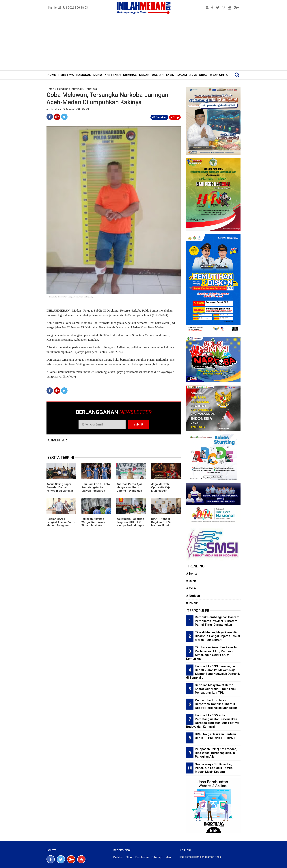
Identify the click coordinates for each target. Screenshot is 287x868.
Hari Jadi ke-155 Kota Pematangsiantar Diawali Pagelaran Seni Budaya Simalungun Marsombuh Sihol (96, 492)
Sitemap (157, 857)
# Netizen (193, 596)
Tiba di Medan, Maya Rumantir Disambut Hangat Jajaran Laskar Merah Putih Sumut (218, 636)
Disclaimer (142, 857)
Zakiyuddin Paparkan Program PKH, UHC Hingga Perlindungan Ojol (130, 524)
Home (50, 89)
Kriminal (77, 89)
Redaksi (118, 857)
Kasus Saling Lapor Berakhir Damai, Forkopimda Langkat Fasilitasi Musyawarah (61, 489)
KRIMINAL (130, 75)
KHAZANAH (113, 75)
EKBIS (170, 75)
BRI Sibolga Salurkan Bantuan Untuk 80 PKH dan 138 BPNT (215, 736)
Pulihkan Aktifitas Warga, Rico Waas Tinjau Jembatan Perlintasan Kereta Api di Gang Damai (96, 525)
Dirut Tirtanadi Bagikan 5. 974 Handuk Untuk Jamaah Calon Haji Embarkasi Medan (164, 525)
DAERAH (158, 75)
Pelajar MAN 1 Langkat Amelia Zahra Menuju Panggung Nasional (61, 524)
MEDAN (144, 75)
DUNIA (98, 75)
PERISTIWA (66, 75)
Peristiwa (91, 89)
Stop (175, 117)
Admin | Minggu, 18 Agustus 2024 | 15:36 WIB (68, 109)
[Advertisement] (143, 43)
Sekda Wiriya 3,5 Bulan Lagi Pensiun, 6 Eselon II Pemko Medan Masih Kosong (214, 768)
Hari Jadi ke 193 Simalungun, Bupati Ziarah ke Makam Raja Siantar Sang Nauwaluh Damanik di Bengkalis (213, 672)
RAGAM (182, 75)
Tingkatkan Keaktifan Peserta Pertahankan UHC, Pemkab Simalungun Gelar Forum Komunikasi (211, 653)
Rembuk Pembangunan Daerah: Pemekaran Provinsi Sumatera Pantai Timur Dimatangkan (217, 621)
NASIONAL (84, 75)
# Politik (192, 603)
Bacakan (159, 117)
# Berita (192, 573)
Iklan (168, 857)
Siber (129, 857)
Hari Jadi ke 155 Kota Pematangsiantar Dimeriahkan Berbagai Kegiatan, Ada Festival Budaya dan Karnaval (213, 721)
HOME (52, 75)
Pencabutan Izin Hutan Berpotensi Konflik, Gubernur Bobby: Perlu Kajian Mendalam (216, 704)
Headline (63, 89)
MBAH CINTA (219, 75)
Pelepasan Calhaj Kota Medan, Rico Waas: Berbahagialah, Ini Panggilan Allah (216, 753)
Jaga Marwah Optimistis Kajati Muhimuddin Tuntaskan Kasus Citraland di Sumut (163, 491)
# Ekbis (191, 588)
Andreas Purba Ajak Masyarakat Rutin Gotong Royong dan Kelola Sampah (129, 489)
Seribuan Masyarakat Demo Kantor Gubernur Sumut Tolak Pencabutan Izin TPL (216, 689)
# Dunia (191, 581)
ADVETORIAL (198, 75)
